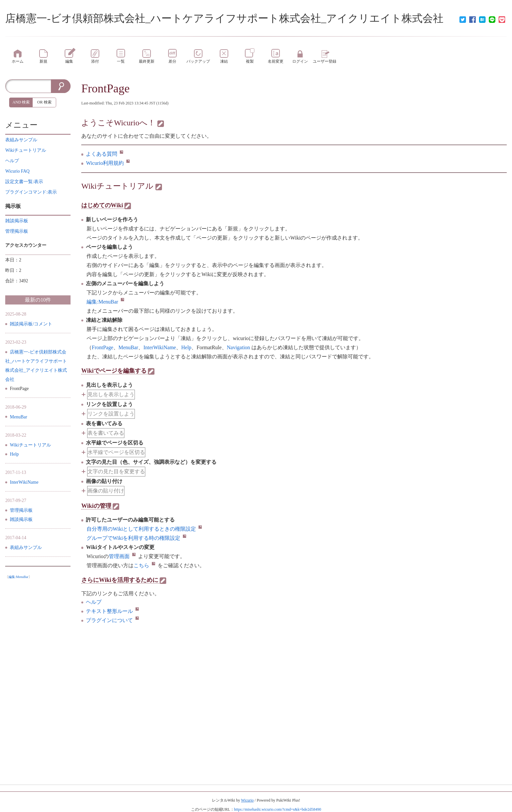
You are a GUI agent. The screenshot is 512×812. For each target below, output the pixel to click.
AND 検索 (21, 102)
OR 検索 (44, 102)
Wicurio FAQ (17, 171)
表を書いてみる (106, 433)
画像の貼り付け (106, 491)
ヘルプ (94, 602)
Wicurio (247, 800)
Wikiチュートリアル (117, 186)
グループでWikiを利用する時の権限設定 (136, 538)
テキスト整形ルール (112, 611)
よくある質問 (104, 154)
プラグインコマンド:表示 (31, 192)
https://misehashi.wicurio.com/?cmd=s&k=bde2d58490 (278, 809)
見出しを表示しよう (111, 394)
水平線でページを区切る (116, 452)
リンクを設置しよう (111, 414)
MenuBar (18, 417)
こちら (144, 565)
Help (14, 454)
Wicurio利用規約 (108, 163)
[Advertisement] (38, 680)
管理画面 (122, 556)
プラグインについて (112, 620)
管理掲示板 (21, 510)
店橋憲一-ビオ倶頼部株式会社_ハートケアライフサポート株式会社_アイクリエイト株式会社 (224, 18)
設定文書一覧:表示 (24, 182)
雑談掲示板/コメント (31, 324)
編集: (105, 302)
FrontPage (105, 88)
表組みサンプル (26, 547)
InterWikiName (24, 482)
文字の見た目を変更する (116, 471)
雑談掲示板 (21, 519)
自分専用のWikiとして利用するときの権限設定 (144, 529)
